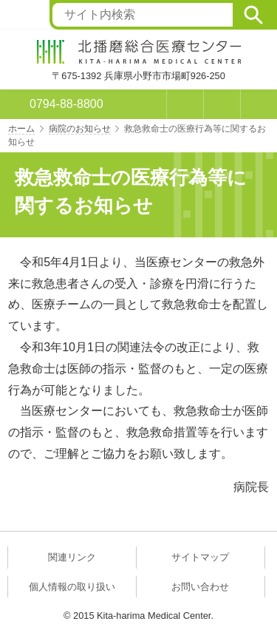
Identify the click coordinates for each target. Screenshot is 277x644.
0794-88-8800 (66, 104)
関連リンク (72, 557)
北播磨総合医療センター (139, 52)
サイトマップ (200, 557)
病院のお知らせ (80, 129)
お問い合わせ (200, 587)
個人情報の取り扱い (72, 587)
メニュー (259, 104)
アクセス (222, 104)
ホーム (21, 129)
